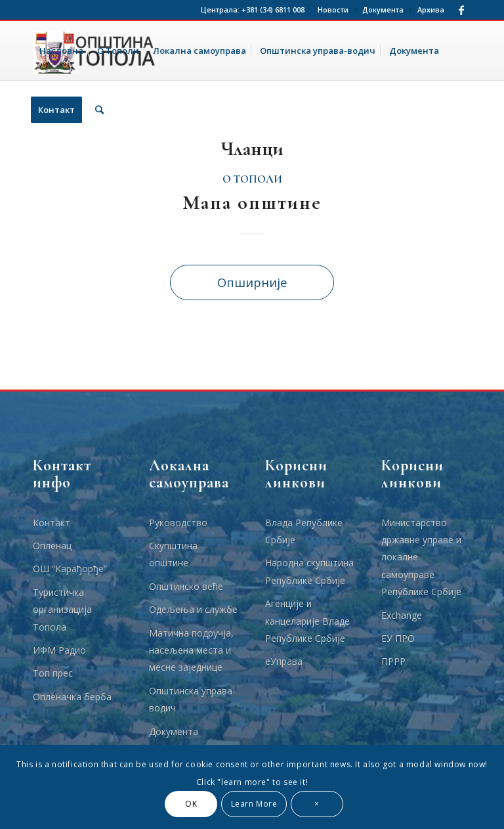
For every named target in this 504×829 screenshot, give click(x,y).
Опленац (52, 546)
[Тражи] (99, 110)
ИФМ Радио (59, 650)
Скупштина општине (173, 554)
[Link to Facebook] (461, 10)
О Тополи (252, 179)
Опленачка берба (72, 697)
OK (191, 804)
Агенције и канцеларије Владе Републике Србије (307, 621)
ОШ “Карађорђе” (70, 569)
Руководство (178, 523)
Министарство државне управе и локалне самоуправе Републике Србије (421, 557)
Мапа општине (252, 203)
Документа (383, 10)
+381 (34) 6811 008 (273, 10)
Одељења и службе (193, 609)
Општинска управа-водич (192, 699)
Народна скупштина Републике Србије (309, 571)
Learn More (254, 804)
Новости (333, 10)
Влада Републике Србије (304, 531)
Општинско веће (186, 586)
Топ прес (53, 673)
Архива (431, 10)
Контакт (52, 523)
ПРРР (393, 661)
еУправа (284, 661)
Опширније (252, 282)
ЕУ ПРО (398, 638)
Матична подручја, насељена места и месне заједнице (191, 650)
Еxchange (402, 615)
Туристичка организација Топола (62, 610)
